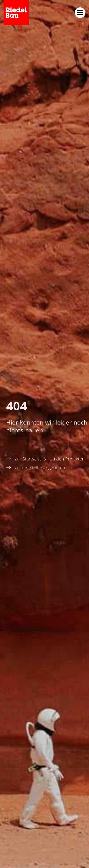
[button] (80, 13)
